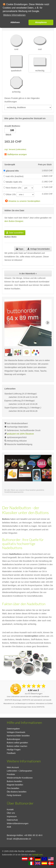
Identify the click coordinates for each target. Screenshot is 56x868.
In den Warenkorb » (28, 274)
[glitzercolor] (25, 195)
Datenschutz (12, 820)
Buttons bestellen (14, 781)
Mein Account (13, 767)
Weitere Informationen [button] (14, 15)
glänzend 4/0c (11, 171)
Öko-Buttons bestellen (17, 792)
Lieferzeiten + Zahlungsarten (20, 771)
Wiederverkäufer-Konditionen (20, 778)
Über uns (11, 813)
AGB (9, 827)
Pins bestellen (13, 788)
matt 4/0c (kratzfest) (13, 176)
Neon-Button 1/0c (12, 188)
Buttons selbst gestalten (17, 743)
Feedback (11, 753)
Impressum (12, 816)
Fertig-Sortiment (14, 795)
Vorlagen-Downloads (16, 732)
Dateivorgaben (13, 729)
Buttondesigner (14, 739)
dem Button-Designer (14, 221)
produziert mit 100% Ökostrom (20, 434)
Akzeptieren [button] (41, 22)
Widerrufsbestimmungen (18, 823)
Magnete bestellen (15, 785)
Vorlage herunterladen (39, 249)
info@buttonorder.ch (22, 839)
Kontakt (10, 810)
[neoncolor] (28, 188)
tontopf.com (37, 855)
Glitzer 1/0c (10, 194)
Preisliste (11, 774)
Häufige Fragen (14, 750)
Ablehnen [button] (15, 22)
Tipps (20, 249)
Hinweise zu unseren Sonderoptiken (23, 201)
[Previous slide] (8, 323)
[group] (9, 352)
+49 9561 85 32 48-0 (33, 835)
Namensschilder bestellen (18, 736)
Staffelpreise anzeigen (16, 154)
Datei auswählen (15, 233)
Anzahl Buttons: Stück (13, 130)
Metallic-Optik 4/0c (13, 182)
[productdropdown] (28, 107)
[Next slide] (48, 323)
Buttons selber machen (17, 746)
